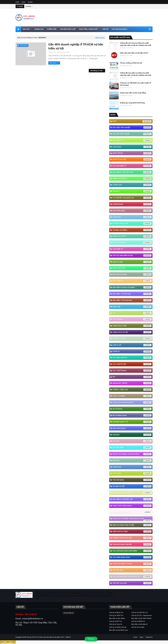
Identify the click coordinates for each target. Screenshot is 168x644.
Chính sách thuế (132, 326)
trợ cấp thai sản (132, 583)
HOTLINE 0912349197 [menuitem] (119, 29)
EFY (132, 377)
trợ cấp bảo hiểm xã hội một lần (132, 577)
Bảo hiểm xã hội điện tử (140, 624)
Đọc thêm (53, 63)
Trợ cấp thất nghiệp (132, 134)
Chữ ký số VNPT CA (116, 615)
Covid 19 (132, 352)
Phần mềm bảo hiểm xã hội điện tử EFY (134, 53)
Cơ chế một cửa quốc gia (132, 198)
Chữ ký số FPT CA (116, 621)
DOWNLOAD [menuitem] (39, 29)
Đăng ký (91, 639)
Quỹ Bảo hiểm (132, 448)
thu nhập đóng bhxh (132, 557)
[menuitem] (18, 29)
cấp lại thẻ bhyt (132, 243)
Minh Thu (53, 52)
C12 (132, 313)
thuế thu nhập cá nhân (132, 564)
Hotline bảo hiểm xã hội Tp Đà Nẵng (133, 93)
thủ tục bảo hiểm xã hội (132, 255)
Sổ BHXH (132, 461)
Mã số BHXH (132, 409)
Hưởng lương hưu (132, 390)
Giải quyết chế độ (132, 383)
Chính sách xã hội (132, 332)
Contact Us (149, 637)
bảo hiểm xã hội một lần (132, 499)
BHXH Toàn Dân (132, 268)
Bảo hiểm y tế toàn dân (132, 300)
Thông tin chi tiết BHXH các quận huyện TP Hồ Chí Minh (136, 84)
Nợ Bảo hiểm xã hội (132, 224)
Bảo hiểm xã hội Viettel (117, 618)
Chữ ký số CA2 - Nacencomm (142, 615)
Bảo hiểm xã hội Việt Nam (132, 172)
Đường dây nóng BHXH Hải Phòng (132, 103)
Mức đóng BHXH (132, 428)
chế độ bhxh (132, 204)
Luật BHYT (132, 217)
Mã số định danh (132, 415)
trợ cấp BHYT (132, 570)
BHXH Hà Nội (132, 262)
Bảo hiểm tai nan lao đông (132, 287)
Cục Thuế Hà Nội (132, 364)
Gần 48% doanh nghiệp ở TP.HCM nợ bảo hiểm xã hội (76, 46)
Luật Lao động (132, 396)
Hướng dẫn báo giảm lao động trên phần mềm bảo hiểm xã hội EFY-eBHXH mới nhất (136, 74)
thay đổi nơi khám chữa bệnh (132, 551)
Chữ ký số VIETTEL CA (140, 613)
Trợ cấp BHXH (132, 480)
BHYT (132, 121)
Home (17, 2)
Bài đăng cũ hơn (96, 71)
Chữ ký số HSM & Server (118, 627)
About (23, 2)
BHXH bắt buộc (132, 211)
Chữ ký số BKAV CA (116, 613)
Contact (30, 2)
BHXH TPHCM (132, 153)
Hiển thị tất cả (100, 38)
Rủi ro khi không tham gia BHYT (132, 454)
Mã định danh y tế (132, 422)
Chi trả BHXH (132, 319)
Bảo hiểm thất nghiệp (132, 128)
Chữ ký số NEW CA (138, 621)
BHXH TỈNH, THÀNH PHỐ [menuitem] (88, 29)
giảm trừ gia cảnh (132, 532)
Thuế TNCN (132, 467)
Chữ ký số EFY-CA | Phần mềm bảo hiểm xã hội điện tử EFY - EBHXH (49, 637)
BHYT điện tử (132, 281)
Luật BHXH (132, 147)
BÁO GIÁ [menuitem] (26, 29)
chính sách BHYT (132, 236)
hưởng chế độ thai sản (132, 538)
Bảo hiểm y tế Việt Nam (132, 294)
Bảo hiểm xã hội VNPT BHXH (141, 618)
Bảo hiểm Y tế (132, 140)
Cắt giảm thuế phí (132, 358)
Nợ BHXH (132, 435)
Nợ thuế (132, 441)
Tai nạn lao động (132, 230)
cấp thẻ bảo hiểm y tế (132, 512)
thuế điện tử (132, 249)
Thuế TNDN (132, 473)
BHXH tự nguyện (132, 159)
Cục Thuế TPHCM (132, 371)
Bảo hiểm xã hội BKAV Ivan (119, 630)
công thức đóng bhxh (132, 506)
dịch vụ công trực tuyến (132, 525)
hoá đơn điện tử (132, 166)
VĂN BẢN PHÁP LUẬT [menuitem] (68, 29)
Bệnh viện (132, 307)
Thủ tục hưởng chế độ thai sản (131, 63)
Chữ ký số (132, 345)
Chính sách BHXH (132, 179)
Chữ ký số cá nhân (138, 627)
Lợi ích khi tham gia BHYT (132, 402)
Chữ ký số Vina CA (116, 624)
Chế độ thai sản (132, 339)
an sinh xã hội (132, 486)
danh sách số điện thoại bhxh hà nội (132, 519)
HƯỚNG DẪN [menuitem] (52, 29)
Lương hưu (132, 185)
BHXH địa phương (132, 274)
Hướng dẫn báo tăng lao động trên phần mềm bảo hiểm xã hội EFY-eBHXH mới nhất (136, 44)
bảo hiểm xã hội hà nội (132, 493)
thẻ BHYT (132, 191)
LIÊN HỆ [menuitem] (105, 29)
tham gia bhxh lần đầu (132, 544)
